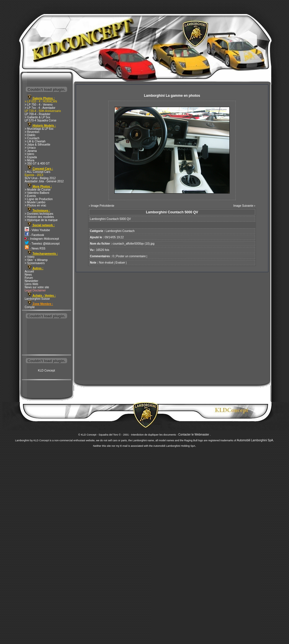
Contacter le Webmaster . (195, 435)
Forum (29, 278)
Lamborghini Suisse (37, 299)
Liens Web (31, 284)
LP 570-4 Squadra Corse (40, 120)
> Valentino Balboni (37, 193)
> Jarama (31, 151)
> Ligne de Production (39, 199)
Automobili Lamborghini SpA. (255, 440)
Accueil (29, 271)
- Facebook (34, 235)
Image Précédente (103, 206)
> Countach (32, 138)
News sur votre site (37, 287)
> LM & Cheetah (35, 141)
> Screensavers (35, 263)
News (28, 275)
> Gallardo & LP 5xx (37, 117)
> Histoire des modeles (39, 217)
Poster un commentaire (131, 256)
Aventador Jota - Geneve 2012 (44, 181)
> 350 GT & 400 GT (37, 164)
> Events (30, 196)
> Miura (30, 160)
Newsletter (31, 281)
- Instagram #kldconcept (42, 239)
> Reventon (32, 132)
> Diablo (30, 135)
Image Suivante (243, 206)
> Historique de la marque (41, 220)
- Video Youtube (37, 230)
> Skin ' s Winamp (36, 260)
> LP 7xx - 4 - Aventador (40, 108)
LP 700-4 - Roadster (38, 114)
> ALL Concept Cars (37, 172)
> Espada (31, 157)
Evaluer (120, 263)
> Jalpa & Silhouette (37, 145)
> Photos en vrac (35, 205)
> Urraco (30, 148)
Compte (30, 307)
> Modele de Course (38, 190)
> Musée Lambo (35, 202)
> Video (30, 257)
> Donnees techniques (39, 214)
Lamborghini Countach (120, 231)
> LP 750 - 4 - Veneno (39, 105)
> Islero (29, 154)
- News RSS (35, 248)
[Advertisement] (46, 337)
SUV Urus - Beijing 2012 (40, 178)
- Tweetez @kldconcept (42, 244)
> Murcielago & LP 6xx (39, 129)
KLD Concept (46, 371)
